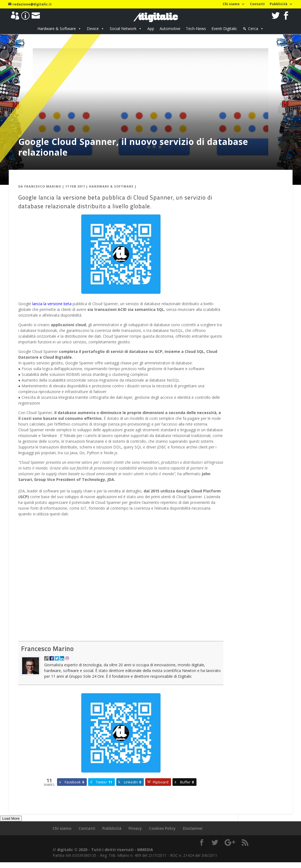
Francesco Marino (43, 186)
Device (93, 29)
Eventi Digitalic (224, 29)
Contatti (257, 4)
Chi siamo (231, 4)
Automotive (170, 29)
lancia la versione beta (52, 304)
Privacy (135, 828)
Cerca (253, 29)
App (151, 29)
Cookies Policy (162, 828)
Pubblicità (278, 4)
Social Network (123, 29)
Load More (11, 818)
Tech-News (196, 29)
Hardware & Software (57, 29)
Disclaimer (193, 828)
